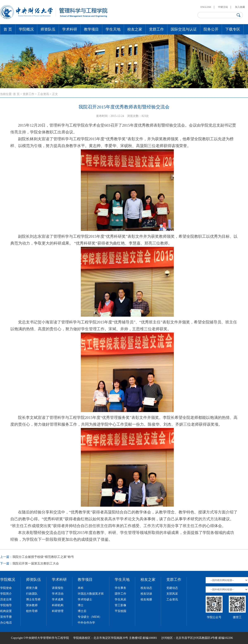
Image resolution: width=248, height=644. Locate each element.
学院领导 (6, 605)
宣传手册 (6, 617)
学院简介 (6, 594)
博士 (81, 605)
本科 (81, 588)
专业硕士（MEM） (90, 617)
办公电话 (6, 623)
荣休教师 (32, 605)
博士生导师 (33, 599)
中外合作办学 (86, 623)
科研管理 (58, 611)
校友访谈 (146, 594)
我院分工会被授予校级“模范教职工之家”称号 (43, 557)
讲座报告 (58, 588)
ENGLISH (206, 7)
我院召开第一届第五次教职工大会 (36, 563)
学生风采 (120, 599)
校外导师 (32, 611)
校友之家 (135, 29)
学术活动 (58, 594)
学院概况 (26, 29)
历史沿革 (6, 599)
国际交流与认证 (184, 29)
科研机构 (58, 605)
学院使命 (6, 588)
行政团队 (32, 594)
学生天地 (113, 29)
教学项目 (91, 29)
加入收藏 (240, 7)
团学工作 (120, 594)
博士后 (82, 611)
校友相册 (146, 599)
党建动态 (172, 588)
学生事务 (120, 588)
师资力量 (32, 588)
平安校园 (120, 611)
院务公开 (211, 29)
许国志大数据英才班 (91, 594)
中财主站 (223, 7)
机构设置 (6, 611)
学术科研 (70, 29)
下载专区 (233, 29)
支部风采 (172, 594)
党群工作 (156, 29)
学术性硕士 (85, 599)
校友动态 (146, 588)
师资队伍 (48, 29)
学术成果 (58, 599)
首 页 (8, 29)
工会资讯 (43, 94)
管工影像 (120, 605)
